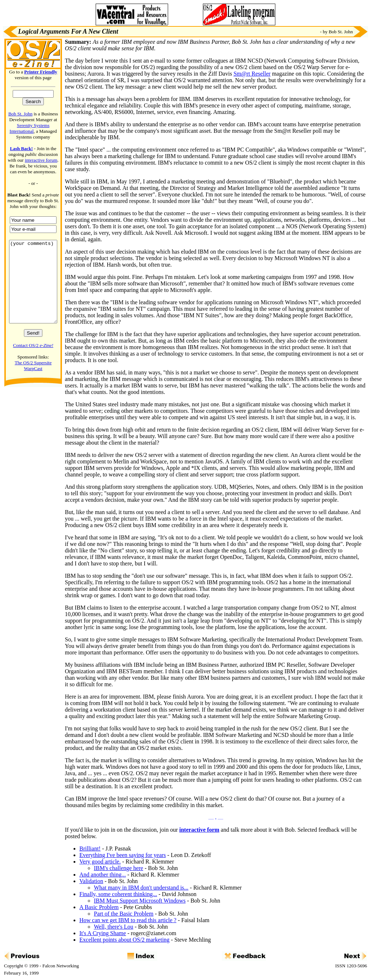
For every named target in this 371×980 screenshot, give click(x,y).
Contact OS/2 (33, 362)
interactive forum (41, 160)
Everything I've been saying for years (123, 855)
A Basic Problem (99, 907)
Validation (91, 881)
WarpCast (33, 385)
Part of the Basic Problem (124, 914)
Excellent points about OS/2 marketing (124, 940)
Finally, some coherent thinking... (118, 894)
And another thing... (103, 875)
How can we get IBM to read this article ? (128, 920)
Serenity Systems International (29, 128)
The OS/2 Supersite (33, 379)
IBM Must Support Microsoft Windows (140, 901)
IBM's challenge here (118, 868)
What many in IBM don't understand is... (141, 888)
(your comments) (33, 290)
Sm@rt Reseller (252, 74)
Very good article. (100, 862)
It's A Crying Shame (103, 933)
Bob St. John (20, 114)
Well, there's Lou (114, 927)
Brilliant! (90, 849)
